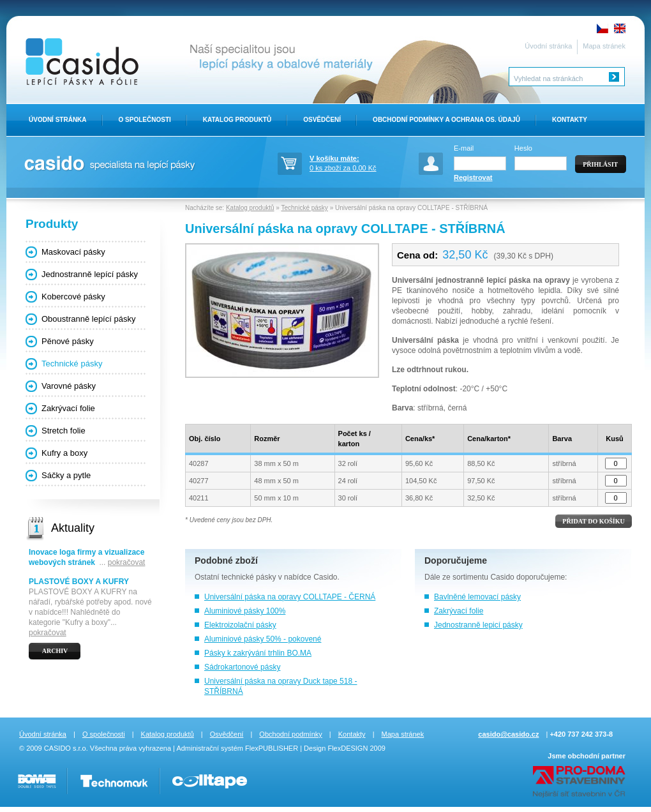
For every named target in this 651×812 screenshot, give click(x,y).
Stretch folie (64, 431)
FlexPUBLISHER (272, 748)
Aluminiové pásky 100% (245, 611)
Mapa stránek (604, 46)
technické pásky (249, 577)
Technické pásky (72, 364)
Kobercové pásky (73, 297)
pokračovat (127, 562)
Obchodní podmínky (290, 734)
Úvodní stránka (548, 46)
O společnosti (104, 734)
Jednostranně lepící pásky (90, 274)
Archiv (55, 651)
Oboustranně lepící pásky (88, 319)
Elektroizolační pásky (240, 625)
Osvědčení (322, 120)
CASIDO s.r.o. (66, 748)
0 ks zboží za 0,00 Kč (354, 162)
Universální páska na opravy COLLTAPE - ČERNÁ (290, 597)
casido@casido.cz (508, 734)
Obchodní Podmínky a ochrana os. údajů (446, 120)
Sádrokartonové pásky (242, 667)
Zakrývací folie (459, 611)
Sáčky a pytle (66, 475)
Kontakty (570, 120)
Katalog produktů (237, 120)
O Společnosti (145, 120)
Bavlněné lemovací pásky (477, 597)
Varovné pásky (69, 386)
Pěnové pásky (68, 341)
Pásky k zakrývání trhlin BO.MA (258, 653)
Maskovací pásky (73, 252)
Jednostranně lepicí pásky (478, 625)
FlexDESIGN (348, 748)
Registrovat (473, 177)
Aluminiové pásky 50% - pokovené (263, 639)
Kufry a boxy (64, 453)
